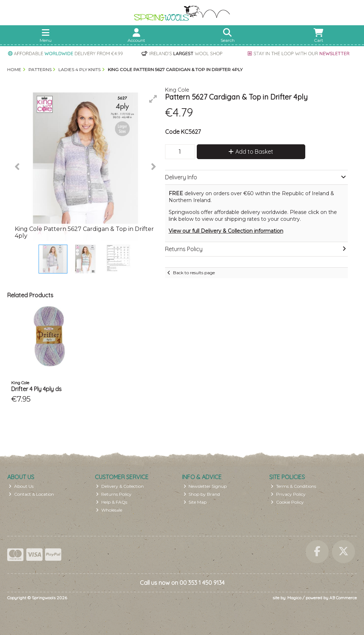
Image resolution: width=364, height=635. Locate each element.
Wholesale (109, 510)
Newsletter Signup (205, 486)
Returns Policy (114, 494)
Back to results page (194, 273)
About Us (21, 486)
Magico (294, 598)
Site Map (195, 502)
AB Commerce (343, 598)
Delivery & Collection (120, 486)
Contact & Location (31, 494)
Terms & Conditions (293, 486)
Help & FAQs (112, 502)
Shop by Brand (202, 494)
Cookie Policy (287, 502)
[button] (153, 99)
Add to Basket (251, 152)
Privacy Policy (288, 494)
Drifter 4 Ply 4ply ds (36, 389)
